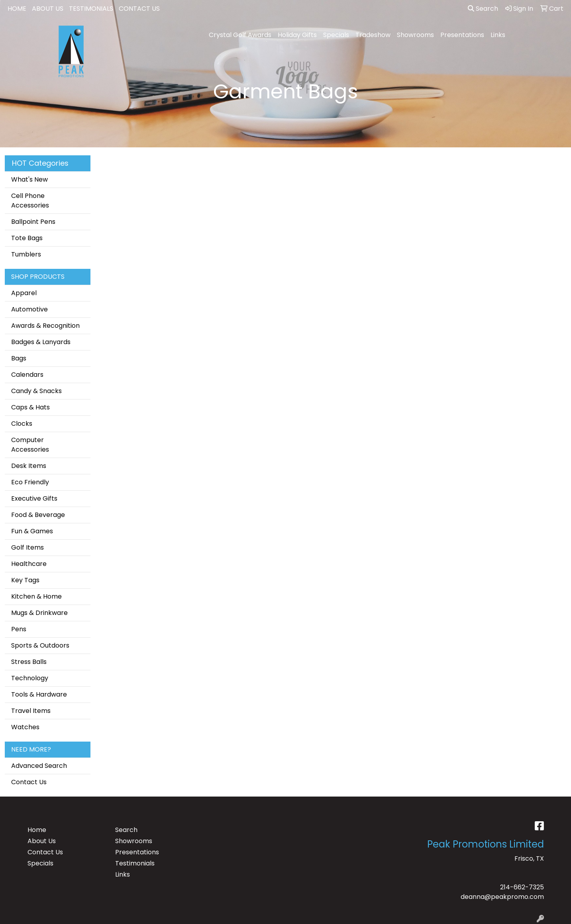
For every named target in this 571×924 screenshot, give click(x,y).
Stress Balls (29, 662)
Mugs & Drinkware (39, 613)
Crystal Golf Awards (240, 35)
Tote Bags (27, 238)
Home (37, 830)
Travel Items (31, 711)
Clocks (22, 424)
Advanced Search (39, 766)
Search (483, 9)
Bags (19, 358)
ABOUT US (48, 9)
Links (498, 35)
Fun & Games (32, 531)
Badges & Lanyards (41, 342)
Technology (30, 678)
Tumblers (26, 254)
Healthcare (29, 564)
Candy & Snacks (36, 391)
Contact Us (29, 782)
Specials (336, 35)
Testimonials (135, 863)
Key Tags (25, 580)
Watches (25, 727)
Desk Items (29, 466)
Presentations (462, 35)
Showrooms (415, 35)
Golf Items (27, 547)
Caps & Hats (30, 407)
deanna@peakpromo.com (502, 897)
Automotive (29, 309)
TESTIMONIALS (91, 9)
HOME (17, 9)
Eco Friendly (30, 482)
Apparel (24, 293)
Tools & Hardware (39, 694)
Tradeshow (373, 35)
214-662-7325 (522, 887)
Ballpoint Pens (33, 222)
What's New (29, 179)
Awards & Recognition (45, 326)
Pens (19, 629)
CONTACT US (139, 9)
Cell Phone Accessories (30, 201)
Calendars (27, 375)
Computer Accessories (30, 445)
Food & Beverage (38, 515)
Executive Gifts (34, 498)
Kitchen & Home (36, 596)
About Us (42, 841)
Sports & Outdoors (40, 645)
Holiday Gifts (297, 35)
